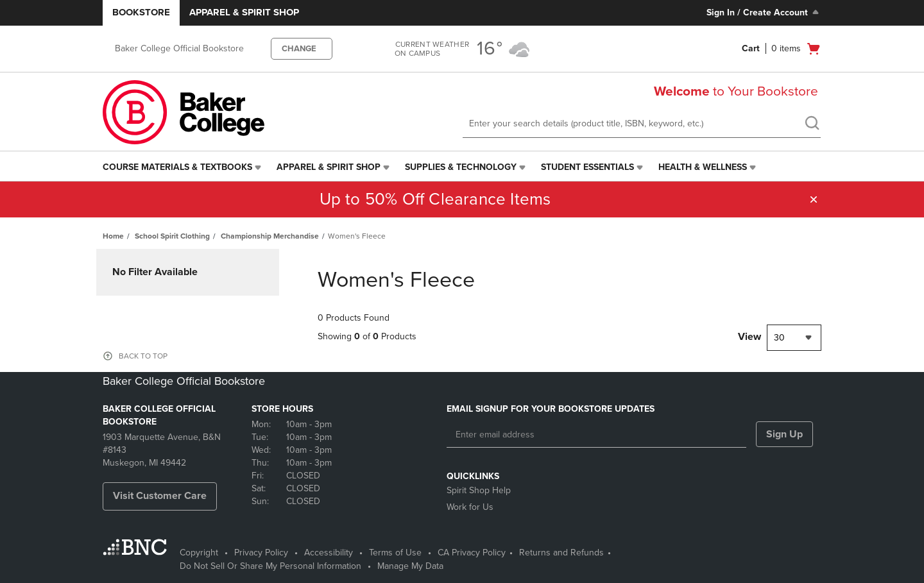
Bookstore (141, 12)
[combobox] (794, 338)
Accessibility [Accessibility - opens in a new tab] (329, 553)
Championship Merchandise (270, 236)
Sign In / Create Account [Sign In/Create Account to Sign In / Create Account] (764, 12)
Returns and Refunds (561, 553)
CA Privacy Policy (472, 553)
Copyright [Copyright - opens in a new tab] (199, 553)
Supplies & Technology (461, 167)
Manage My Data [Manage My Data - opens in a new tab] (410, 566)
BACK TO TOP (143, 356)
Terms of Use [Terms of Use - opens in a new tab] (395, 553)
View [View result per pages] (749, 337)
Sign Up (784, 434)
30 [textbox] (779, 338)
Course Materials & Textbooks (177, 167)
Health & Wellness (703, 167)
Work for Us (470, 507)
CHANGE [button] (299, 49)
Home (113, 236)
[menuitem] (183, 167)
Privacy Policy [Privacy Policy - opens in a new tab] (261, 553)
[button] (814, 199)
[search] (812, 124)
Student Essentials (587, 167)
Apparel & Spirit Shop (244, 12)
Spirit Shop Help (479, 490)
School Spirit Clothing (172, 236)
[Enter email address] (596, 435)
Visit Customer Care (160, 496)
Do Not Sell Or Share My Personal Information (270, 566)
